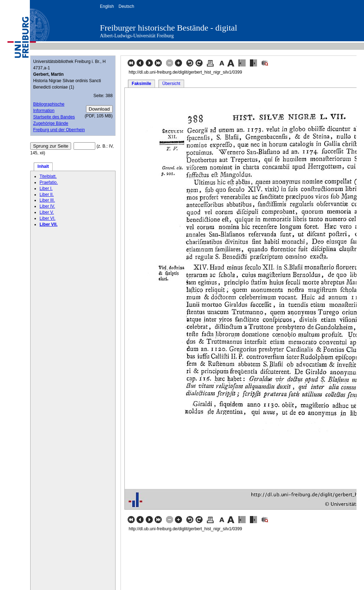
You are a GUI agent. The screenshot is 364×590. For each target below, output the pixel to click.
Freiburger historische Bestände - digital (168, 28)
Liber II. (47, 195)
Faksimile (142, 84)
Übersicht (171, 84)
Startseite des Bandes (54, 117)
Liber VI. (47, 218)
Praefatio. (49, 182)
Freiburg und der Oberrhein (59, 130)
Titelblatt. (48, 176)
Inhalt (43, 166)
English (107, 6)
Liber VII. (49, 224)
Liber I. (46, 188)
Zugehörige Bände (51, 123)
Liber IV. (47, 206)
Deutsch (126, 6)
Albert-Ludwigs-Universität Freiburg (137, 36)
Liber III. (47, 200)
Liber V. (47, 212)
